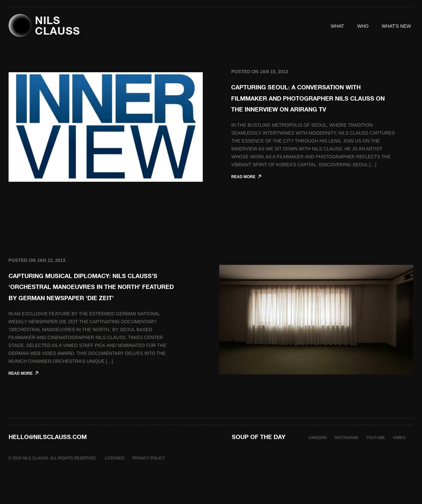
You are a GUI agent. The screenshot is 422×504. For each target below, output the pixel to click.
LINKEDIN (318, 460)
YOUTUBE (376, 460)
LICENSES (115, 480)
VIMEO (399, 460)
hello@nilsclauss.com (48, 459)
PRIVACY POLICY (149, 480)
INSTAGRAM (346, 460)
